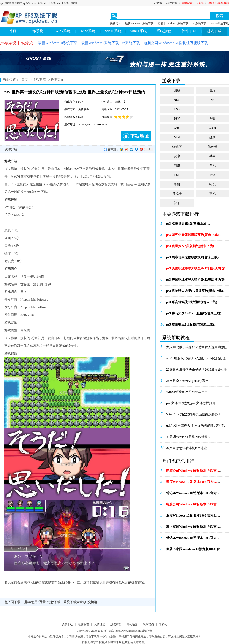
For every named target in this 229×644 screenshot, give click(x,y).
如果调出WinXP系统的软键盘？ (189, 437)
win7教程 (157, 3)
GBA (177, 90)
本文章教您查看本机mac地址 (187, 448)
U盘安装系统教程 (218, 3)
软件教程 (172, 3)
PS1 (177, 175)
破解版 (177, 147)
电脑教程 (83, 625)
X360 (212, 128)
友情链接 (100, 625)
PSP (212, 109)
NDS (177, 100)
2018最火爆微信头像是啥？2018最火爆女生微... (197, 371)
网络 (177, 166)
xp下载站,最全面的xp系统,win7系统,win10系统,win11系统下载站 (38, 3)
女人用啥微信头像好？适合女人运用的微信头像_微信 (197, 349)
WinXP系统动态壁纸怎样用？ (187, 392)
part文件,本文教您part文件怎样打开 (191, 403)
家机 (213, 194)
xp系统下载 (199, 24)
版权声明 (116, 625)
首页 (13, 31)
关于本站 (67, 625)
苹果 (213, 156)
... (188, 224)
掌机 (177, 184)
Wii (212, 119)
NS (213, 100)
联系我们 (148, 625)
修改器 (213, 147)
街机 (213, 184)
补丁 (177, 203)
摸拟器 (177, 194)
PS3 (177, 109)
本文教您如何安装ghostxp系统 (187, 381)
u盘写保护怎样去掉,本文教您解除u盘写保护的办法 (196, 427)
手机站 (163, 625)
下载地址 (136, 136)
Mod (177, 137)
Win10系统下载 (220, 24)
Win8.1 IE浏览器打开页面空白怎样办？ (194, 414)
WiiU (177, 128)
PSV (177, 119)
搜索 (219, 16)
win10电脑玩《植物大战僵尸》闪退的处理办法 (196, 360)
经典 (213, 137)
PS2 (212, 175)
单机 (213, 166)
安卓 (177, 156)
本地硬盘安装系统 (193, 3)
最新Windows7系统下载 (139, 24)
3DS (212, 90)
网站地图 (132, 625)
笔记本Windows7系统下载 (173, 24)
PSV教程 (40, 80)
